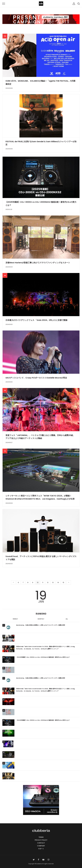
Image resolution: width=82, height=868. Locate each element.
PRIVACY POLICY (41, 840)
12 (48, 582)
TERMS (41, 837)
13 (53, 582)
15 (63, 582)
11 (43, 582)
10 (38, 582)
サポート (41, 849)
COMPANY (41, 846)
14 (58, 582)
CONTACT (41, 843)
